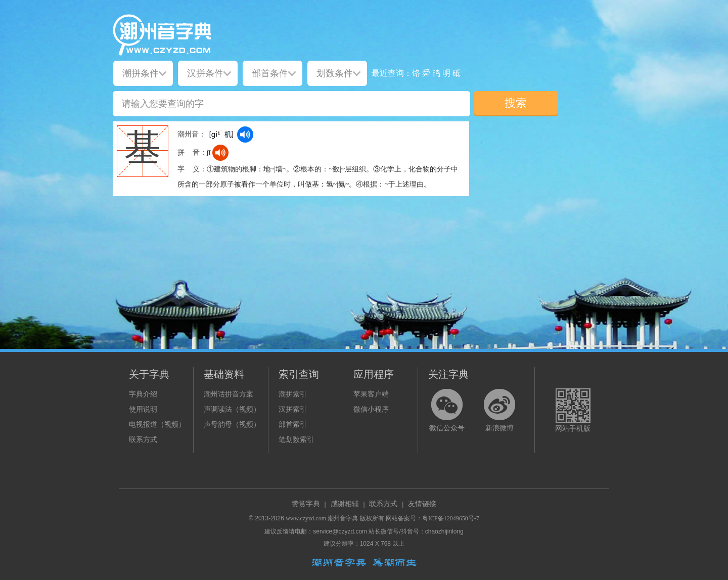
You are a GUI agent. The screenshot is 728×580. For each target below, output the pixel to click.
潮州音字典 (343, 518)
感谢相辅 (345, 504)
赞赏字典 (306, 504)
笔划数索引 (296, 440)
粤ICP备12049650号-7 (451, 518)
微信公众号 (447, 428)
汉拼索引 (293, 409)
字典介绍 (143, 394)
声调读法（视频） (232, 409)
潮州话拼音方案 (229, 394)
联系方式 (143, 440)
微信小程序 (371, 409)
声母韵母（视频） (232, 425)
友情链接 (422, 504)
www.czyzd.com (306, 518)
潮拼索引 (293, 394)
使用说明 (143, 409)
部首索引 (293, 425)
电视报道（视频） (157, 425)
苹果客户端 (371, 394)
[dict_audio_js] (245, 135)
